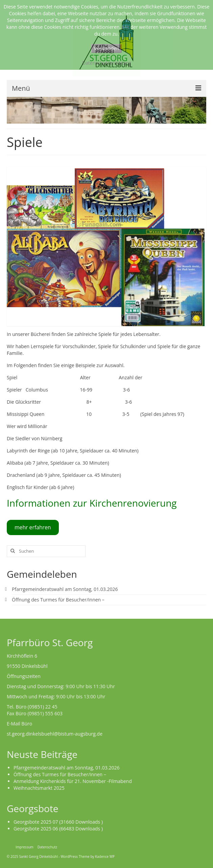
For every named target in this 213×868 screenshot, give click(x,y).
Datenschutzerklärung (106, 63)
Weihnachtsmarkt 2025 (39, 788)
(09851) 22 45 (43, 707)
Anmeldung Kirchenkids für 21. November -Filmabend (73, 781)
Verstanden (107, 48)
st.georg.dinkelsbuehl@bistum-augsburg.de (55, 734)
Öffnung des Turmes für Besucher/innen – (58, 600)
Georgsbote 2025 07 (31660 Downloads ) (58, 822)
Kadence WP (105, 856)
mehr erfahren (33, 527)
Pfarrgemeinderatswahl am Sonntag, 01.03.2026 (65, 589)
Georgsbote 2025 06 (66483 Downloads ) (58, 829)
